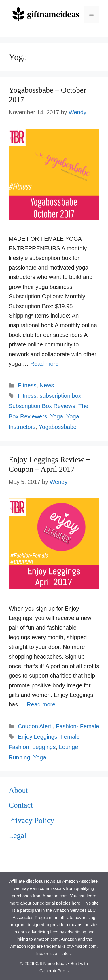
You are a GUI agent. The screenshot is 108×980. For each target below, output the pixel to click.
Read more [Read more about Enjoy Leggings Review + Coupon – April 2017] (41, 704)
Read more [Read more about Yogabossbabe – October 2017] (44, 364)
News (47, 385)
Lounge (69, 747)
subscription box (61, 396)
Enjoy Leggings (38, 737)
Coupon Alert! (35, 726)
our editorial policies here (56, 903)
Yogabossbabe (58, 427)
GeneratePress (54, 971)
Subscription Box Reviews (42, 406)
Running (19, 757)
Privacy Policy (31, 820)
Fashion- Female (77, 726)
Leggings (44, 747)
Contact (21, 805)
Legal (17, 835)
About (18, 790)
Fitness (27, 385)
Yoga (57, 416)
